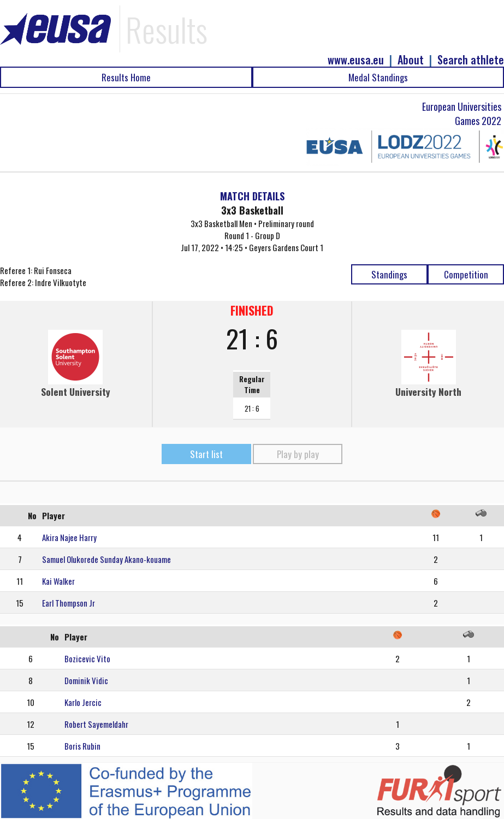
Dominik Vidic (86, 680)
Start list (206, 454)
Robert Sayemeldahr (96, 724)
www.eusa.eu (356, 60)
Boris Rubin (82, 746)
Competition (466, 274)
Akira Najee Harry (69, 537)
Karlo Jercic (83, 702)
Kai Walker (58, 581)
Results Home (126, 77)
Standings (389, 274)
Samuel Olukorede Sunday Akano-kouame (106, 559)
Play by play (298, 454)
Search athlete (471, 60)
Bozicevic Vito (87, 658)
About (411, 60)
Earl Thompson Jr (69, 603)
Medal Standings (378, 77)
